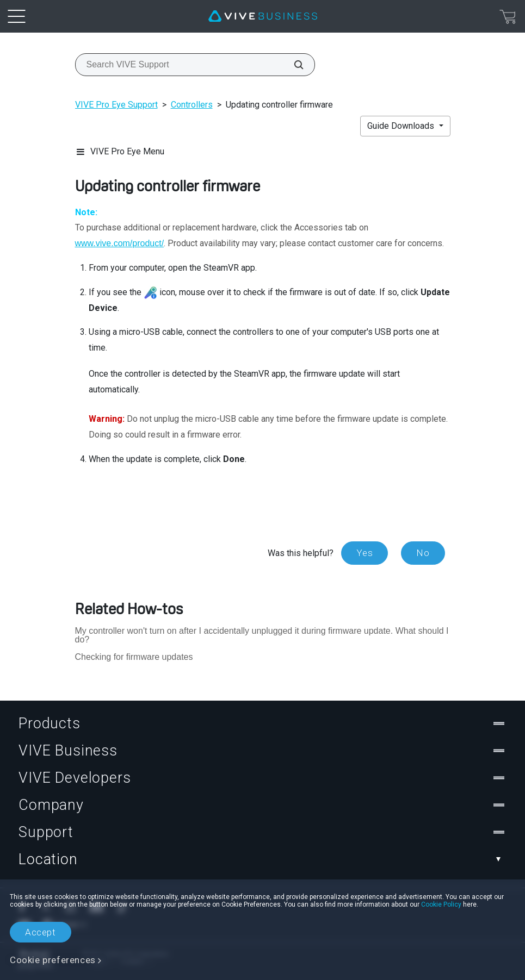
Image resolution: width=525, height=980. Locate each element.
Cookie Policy (441, 904)
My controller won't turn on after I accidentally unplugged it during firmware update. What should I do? (262, 635)
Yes (365, 553)
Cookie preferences (53, 960)
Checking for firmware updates (134, 657)
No (423, 553)
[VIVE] (263, 16)
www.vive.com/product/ (120, 243)
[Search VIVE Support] (293, 65)
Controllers (192, 105)
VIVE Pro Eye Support (116, 105)
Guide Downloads (402, 126)
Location (262, 859)
